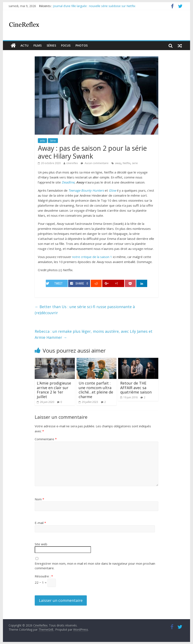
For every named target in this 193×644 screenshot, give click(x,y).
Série (53, 141)
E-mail (40, 523)
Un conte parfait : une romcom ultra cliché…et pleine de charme (96, 390)
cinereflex (72, 163)
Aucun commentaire (95, 163)
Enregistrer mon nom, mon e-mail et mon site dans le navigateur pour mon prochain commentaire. (95, 566)
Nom (39, 499)
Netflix (127, 163)
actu (24, 45)
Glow (112, 190)
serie (135, 163)
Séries (51, 45)
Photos (82, 45)
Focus (66, 45)
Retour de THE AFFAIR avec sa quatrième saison (136, 388)
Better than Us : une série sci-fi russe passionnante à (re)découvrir (85, 310)
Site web (41, 544)
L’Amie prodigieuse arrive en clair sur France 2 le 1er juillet (54, 390)
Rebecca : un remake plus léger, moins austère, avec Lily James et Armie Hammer (94, 334)
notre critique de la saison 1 (92, 257)
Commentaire (46, 439)
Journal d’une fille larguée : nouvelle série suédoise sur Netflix (94, 6)
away (118, 163)
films (38, 45)
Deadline (68, 182)
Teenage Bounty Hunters (86, 190)
